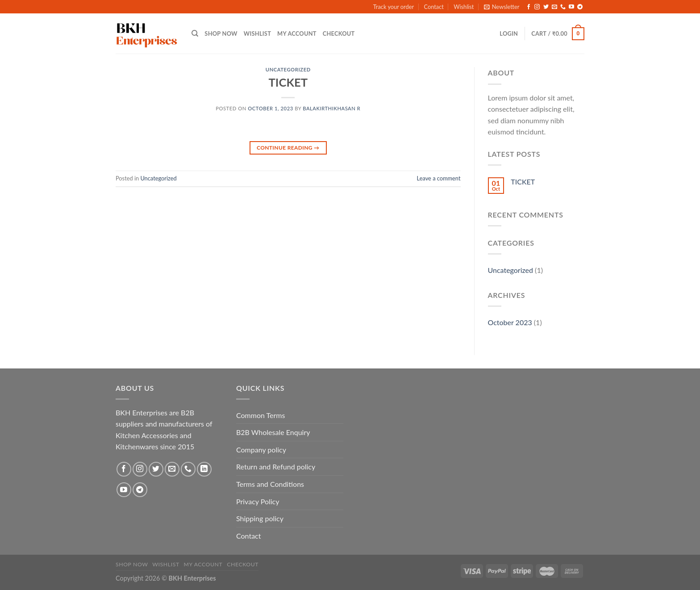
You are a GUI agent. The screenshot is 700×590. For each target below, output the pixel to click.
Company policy (261, 450)
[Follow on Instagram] (537, 7)
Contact (433, 7)
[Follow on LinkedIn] (204, 469)
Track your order (394, 7)
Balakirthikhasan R (331, 108)
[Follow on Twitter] (546, 7)
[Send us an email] (554, 7)
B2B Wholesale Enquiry (273, 432)
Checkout (339, 33)
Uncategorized (288, 69)
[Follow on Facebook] (529, 7)
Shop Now (221, 33)
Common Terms (260, 415)
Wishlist (464, 7)
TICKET (288, 82)
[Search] (195, 33)
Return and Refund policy (276, 467)
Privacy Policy (258, 501)
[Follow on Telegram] (580, 7)
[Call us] (563, 7)
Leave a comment (439, 178)
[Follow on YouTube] (571, 7)
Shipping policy (260, 518)
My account (297, 33)
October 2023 (510, 322)
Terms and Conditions (270, 484)
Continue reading (288, 148)
